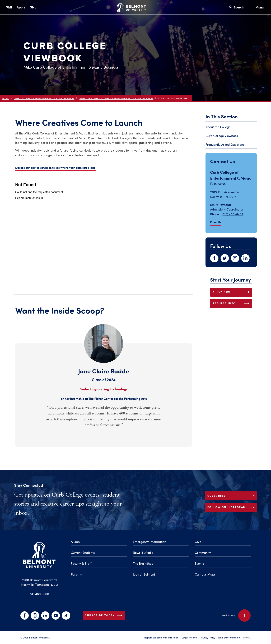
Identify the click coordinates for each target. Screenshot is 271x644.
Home (6, 98)
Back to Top (236, 615)
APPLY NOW (232, 292)
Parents (76, 574)
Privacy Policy (207, 637)
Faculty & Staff (81, 563)
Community (203, 553)
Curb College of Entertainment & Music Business (44, 98)
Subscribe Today (104, 615)
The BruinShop (143, 563)
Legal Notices (189, 637)
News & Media (143, 553)
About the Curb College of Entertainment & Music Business (116, 98)
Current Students (83, 553)
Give (33, 7)
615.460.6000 (39, 594)
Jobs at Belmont (144, 574)
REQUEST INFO (232, 304)
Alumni (76, 542)
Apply (21, 7)
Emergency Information (149, 542)
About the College (218, 127)
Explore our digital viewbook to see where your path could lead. (56, 167)
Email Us (216, 222)
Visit (9, 7)
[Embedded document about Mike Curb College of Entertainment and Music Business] (104, 232)
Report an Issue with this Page (161, 637)
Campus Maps (205, 574)
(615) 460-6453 (232, 214)
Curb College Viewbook (222, 136)
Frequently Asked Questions (225, 144)
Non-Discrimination (229, 637)
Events (199, 563)
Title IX (247, 637)
